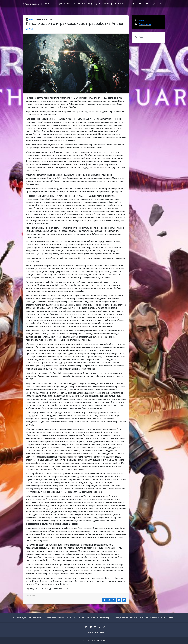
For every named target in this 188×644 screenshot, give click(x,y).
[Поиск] (149, 37)
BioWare (122, 4)
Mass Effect (78, 4)
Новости (49, 4)
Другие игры (108, 4)
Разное (32, 596)
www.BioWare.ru (33, 4)
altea (29, 19)
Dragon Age (93, 4)
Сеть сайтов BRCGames (94, 633)
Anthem (67, 4)
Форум (58, 4)
